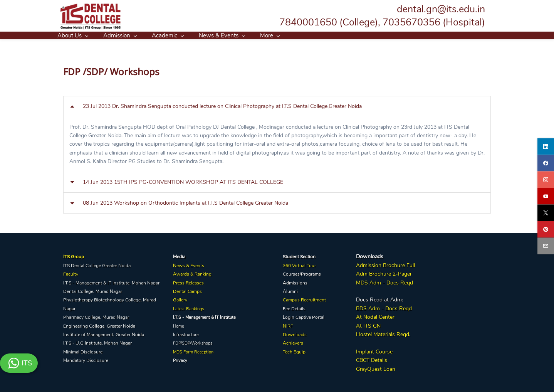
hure (386, 273)
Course (383, 350)
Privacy (180, 359)
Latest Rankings (188, 307)
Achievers (293, 342)
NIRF (288, 325)
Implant (365, 350)
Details (378, 359)
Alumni (290, 290)
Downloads (295, 333)
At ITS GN (368, 324)
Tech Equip (294, 350)
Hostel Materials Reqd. (383, 333)
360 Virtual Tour (299, 264)
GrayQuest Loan (376, 368)
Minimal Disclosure (83, 350)
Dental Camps (187, 290)
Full (410, 264)
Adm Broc (368, 273)
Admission (369, 264)
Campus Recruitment (304, 299)
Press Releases (188, 281)
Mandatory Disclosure (86, 359)
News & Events (189, 264)
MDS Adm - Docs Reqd (384, 281)
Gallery (180, 299)
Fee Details (294, 307)
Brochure (394, 264)
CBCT (363, 359)
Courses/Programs (302, 273)
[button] (277, 105)
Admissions (295, 281)
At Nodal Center (375, 316)
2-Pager (401, 273)
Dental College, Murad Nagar (93, 290)
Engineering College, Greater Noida (99, 325)
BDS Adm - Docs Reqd (384, 307)
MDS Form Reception (193, 351)
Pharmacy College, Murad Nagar (96, 316)
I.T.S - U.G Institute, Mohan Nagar (97, 342)
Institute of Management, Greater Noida (104, 333)
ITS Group (74, 256)
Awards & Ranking (192, 273)
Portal (318, 316)
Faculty (71, 273)
